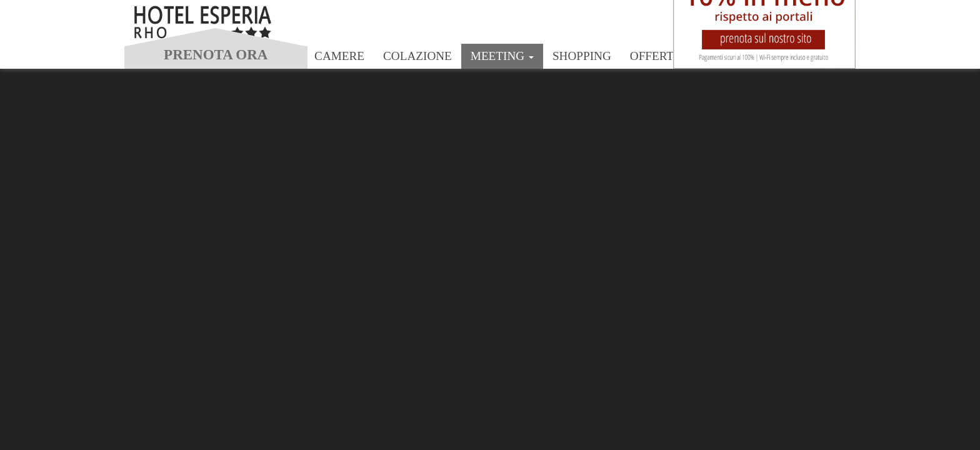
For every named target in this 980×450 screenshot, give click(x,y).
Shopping (582, 56)
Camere (339, 56)
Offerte (656, 56)
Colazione (417, 56)
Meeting (502, 56)
